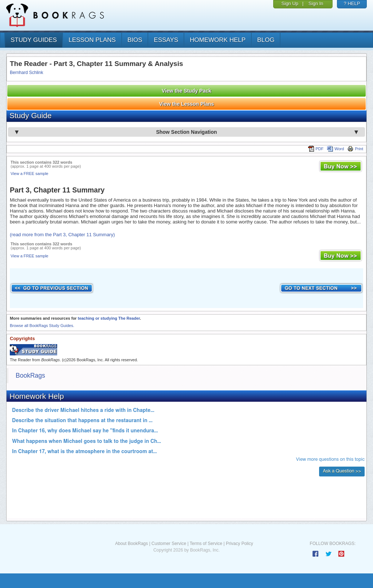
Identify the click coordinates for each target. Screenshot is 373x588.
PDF (316, 149)
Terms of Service (206, 544)
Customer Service (169, 544)
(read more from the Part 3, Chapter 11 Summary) (62, 235)
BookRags (30, 375)
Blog (266, 40)
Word (335, 149)
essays (166, 40)
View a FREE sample (30, 174)
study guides (34, 40)
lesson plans (92, 40)
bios (135, 40)
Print (355, 149)
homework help (218, 40)
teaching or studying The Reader (109, 318)
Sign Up (290, 3)
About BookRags (131, 544)
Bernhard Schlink (26, 73)
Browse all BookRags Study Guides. (42, 326)
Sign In (316, 3)
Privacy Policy (239, 544)
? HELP (352, 3)
